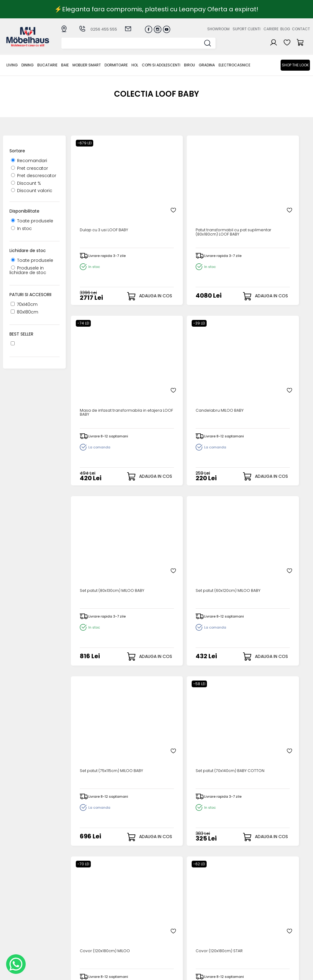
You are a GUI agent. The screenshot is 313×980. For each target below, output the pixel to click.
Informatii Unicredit (130, 953)
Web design (274, 972)
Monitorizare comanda (122, 935)
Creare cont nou (171, 902)
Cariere (271, 29)
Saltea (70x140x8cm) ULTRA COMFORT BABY (99, 699)
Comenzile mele (171, 927)
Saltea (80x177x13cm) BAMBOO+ (212, 699)
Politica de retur (126, 943)
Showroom (218, 29)
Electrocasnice (234, 65)
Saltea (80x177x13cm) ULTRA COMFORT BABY (280, 530)
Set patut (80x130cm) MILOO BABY (97, 360)
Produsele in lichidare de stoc (28, 270)
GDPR (115, 948)
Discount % (26, 183)
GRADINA (207, 65)
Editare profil (167, 932)
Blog (285, 29)
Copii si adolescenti (161, 65)
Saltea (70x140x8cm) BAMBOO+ (151, 699)
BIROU (190, 65)
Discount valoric (32, 191)
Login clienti (166, 907)
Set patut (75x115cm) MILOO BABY (216, 360)
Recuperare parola (174, 912)
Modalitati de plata (130, 907)
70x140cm (24, 304)
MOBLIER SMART (87, 65)
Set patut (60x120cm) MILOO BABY (157, 360)
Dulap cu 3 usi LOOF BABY (98, 188)
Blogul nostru (211, 917)
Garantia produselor (121, 925)
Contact (301, 29)
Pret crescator (29, 168)
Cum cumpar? (125, 902)
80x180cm (24, 312)
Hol (135, 65)
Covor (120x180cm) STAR (157, 527)
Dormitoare (116, 65)
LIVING (12, 65)
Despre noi (209, 902)
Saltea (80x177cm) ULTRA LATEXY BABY (217, 527)
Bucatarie (47, 65)
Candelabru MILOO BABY (278, 188)
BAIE (65, 65)
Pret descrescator (34, 176)
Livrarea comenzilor (130, 912)
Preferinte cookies (217, 928)
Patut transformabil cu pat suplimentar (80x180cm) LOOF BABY (158, 190)
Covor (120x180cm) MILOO (97, 527)
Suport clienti (247, 29)
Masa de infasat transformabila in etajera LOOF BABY (217, 190)
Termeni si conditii (129, 917)
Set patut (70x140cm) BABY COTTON (276, 360)
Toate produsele (32, 221)
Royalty (302, 972)
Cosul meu (165, 922)
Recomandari (29, 161)
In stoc (21, 228)
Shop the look (295, 65)
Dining (28, 65)
